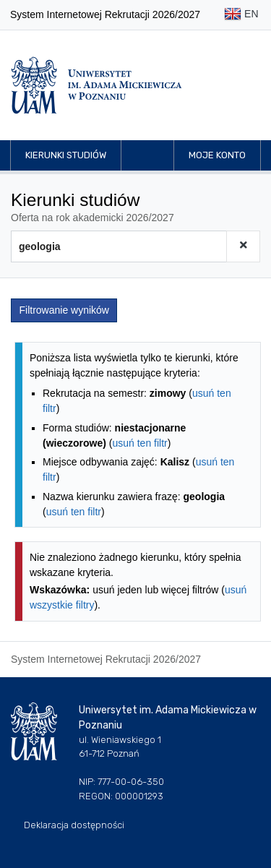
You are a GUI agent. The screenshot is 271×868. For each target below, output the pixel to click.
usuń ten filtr (139, 443)
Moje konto (217, 155)
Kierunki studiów (66, 155)
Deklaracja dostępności (74, 825)
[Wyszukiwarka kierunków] (119, 246)
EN (241, 15)
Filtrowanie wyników (64, 310)
